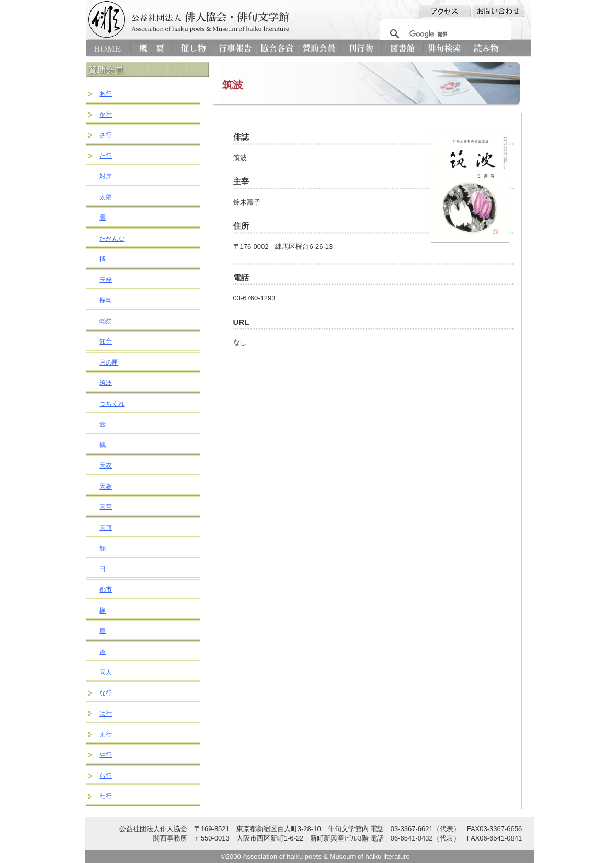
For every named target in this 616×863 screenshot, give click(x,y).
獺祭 (106, 321)
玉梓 (106, 280)
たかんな (112, 239)
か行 (106, 115)
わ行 (106, 796)
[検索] (444, 34)
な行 (106, 693)
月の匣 (109, 362)
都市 (106, 589)
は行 (106, 713)
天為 (106, 486)
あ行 (106, 94)
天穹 (106, 507)
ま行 (106, 734)
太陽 (106, 197)
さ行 (106, 135)
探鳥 (106, 300)
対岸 (106, 176)
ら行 (106, 776)
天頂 (106, 528)
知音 (106, 342)
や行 (106, 755)
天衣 (106, 465)
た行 (106, 156)
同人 (106, 672)
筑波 (106, 383)
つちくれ (112, 404)
